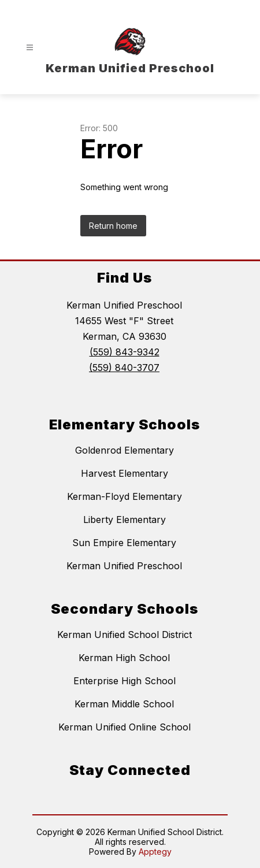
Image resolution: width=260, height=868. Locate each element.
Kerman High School (124, 658)
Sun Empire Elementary (124, 543)
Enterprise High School (125, 681)
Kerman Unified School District (125, 635)
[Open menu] (30, 48)
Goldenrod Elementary (125, 450)
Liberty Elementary (125, 520)
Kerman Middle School (124, 704)
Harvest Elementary (125, 473)
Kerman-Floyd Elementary (125, 496)
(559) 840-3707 (124, 368)
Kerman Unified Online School (125, 727)
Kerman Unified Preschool (124, 566)
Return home (113, 226)
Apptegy (155, 852)
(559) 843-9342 (125, 352)
